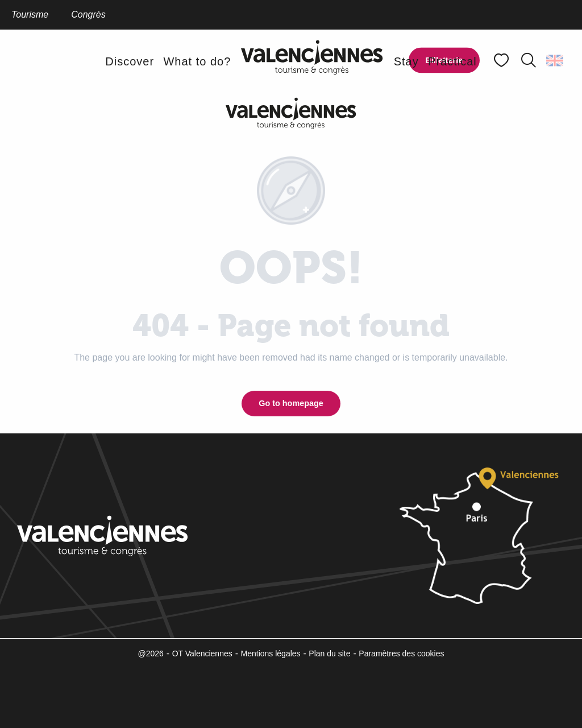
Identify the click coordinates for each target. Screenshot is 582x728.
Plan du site (329, 653)
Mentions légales (271, 653)
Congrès (88, 15)
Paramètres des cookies (401, 653)
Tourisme (30, 15)
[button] (529, 60)
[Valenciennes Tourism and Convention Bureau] (291, 113)
